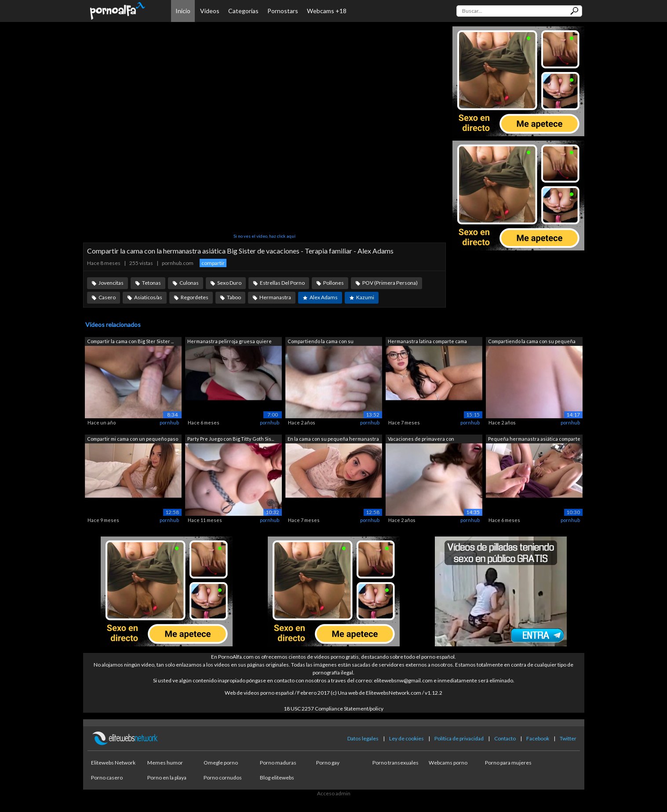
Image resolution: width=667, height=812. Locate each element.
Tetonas (151, 283)
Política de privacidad (459, 738)
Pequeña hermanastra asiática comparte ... (534, 440)
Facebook (538, 738)
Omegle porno (221, 763)
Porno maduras (278, 763)
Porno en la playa (167, 778)
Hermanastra (275, 297)
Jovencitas (111, 283)
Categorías (243, 11)
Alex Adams (324, 297)
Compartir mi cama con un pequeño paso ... (133, 440)
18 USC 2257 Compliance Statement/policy (333, 709)
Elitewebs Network (113, 763)
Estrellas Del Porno (282, 283)
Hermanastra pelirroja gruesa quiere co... (230, 342)
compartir (213, 263)
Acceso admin (334, 793)
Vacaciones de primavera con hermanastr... (421, 440)
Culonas (189, 283)
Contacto (505, 738)
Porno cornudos (223, 778)
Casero (107, 297)
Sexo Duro (229, 283)
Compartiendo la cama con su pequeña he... (532, 342)
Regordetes (195, 297)
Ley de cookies (406, 738)
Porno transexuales (395, 763)
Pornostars (283, 11)
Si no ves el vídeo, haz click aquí (264, 236)
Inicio (183, 11)
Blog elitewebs (277, 778)
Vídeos (210, 11)
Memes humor (165, 763)
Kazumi (365, 297)
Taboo (234, 297)
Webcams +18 (327, 11)
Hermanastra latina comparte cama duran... (427, 342)
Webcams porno (448, 763)
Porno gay (328, 763)
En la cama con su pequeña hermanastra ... (333, 440)
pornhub (169, 422)
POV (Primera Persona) (390, 283)
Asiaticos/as (148, 297)
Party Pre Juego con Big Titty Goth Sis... (231, 439)
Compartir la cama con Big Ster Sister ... (130, 341)
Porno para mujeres (508, 763)
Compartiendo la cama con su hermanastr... (321, 342)
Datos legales (363, 738)
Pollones (333, 283)
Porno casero (107, 778)
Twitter (568, 738)
